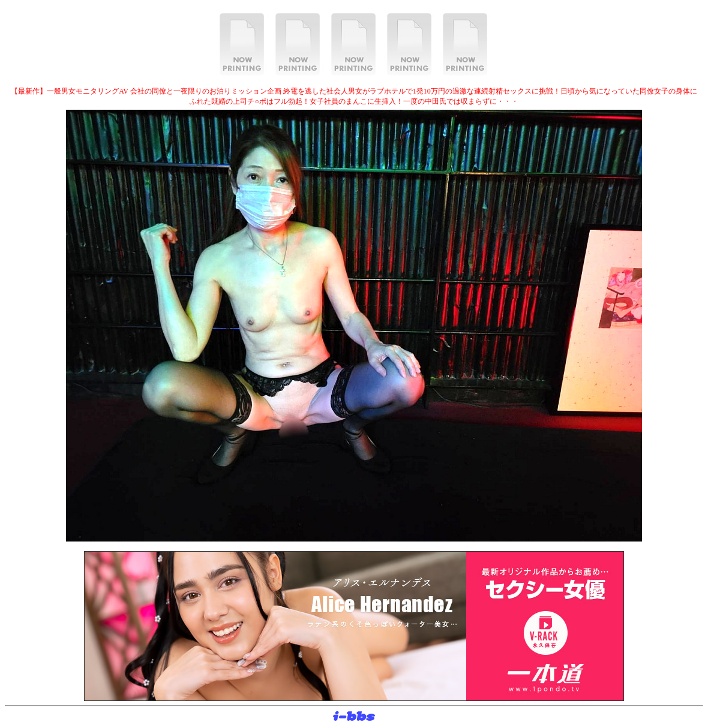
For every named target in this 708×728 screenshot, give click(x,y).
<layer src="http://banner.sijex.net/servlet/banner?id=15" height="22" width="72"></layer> (354, 717)
